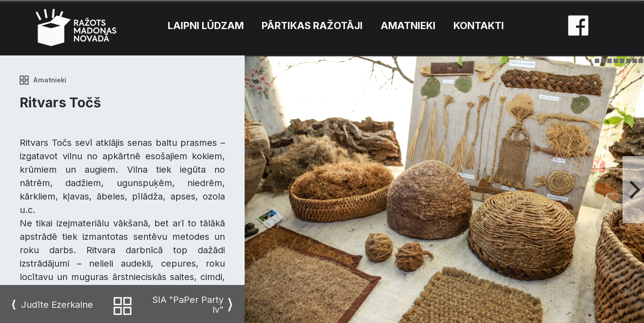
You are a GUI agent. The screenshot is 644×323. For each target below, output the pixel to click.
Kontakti (479, 25)
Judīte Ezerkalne (57, 305)
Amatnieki (408, 25)
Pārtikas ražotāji (312, 25)
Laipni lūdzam (206, 25)
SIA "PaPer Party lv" (188, 305)
